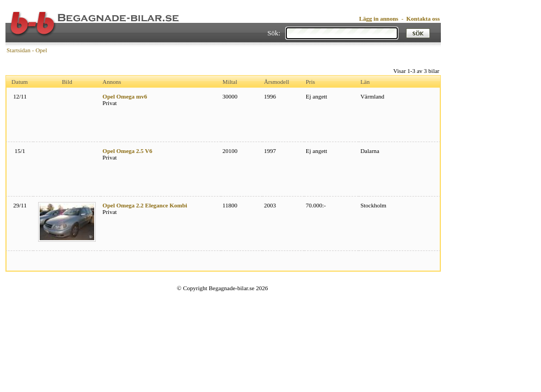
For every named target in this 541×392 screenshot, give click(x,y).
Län (365, 82)
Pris (311, 82)
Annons (112, 82)
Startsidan (19, 50)
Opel (41, 50)
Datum (20, 82)
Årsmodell (276, 82)
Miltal (230, 82)
